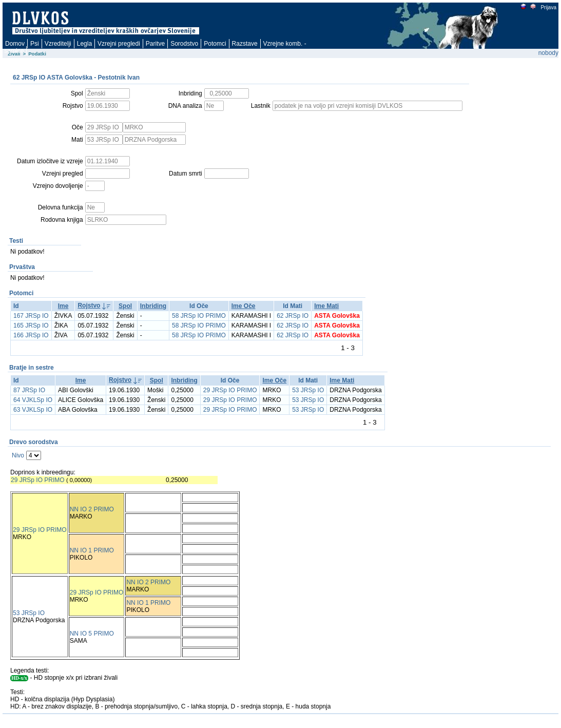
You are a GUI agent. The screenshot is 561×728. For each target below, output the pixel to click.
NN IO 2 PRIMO (92, 509)
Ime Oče (244, 306)
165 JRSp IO (31, 325)
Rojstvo (89, 305)
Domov (15, 44)
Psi (35, 44)
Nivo (18, 455)
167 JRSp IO (31, 316)
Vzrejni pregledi (119, 44)
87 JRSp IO (29, 390)
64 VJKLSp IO (33, 400)
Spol (125, 306)
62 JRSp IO (293, 316)
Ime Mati (326, 306)
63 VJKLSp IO (33, 410)
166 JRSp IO (31, 335)
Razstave (245, 44)
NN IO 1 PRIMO (92, 550)
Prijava (548, 7)
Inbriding (153, 306)
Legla (84, 44)
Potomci (215, 44)
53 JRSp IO (308, 390)
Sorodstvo (184, 44)
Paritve (155, 44)
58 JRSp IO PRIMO (199, 316)
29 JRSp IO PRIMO (230, 390)
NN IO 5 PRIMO (92, 634)
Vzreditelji (58, 44)
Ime (63, 306)
